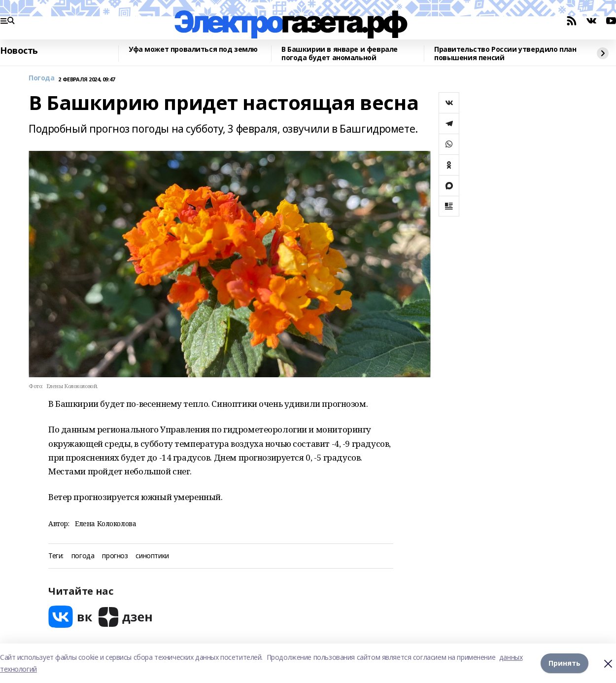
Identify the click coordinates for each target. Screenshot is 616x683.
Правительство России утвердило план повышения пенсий (505, 54)
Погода (41, 78)
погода (83, 556)
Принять (565, 663)
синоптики (152, 556)
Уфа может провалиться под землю (193, 50)
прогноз (115, 556)
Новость (19, 51)
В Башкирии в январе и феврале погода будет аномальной (340, 54)
